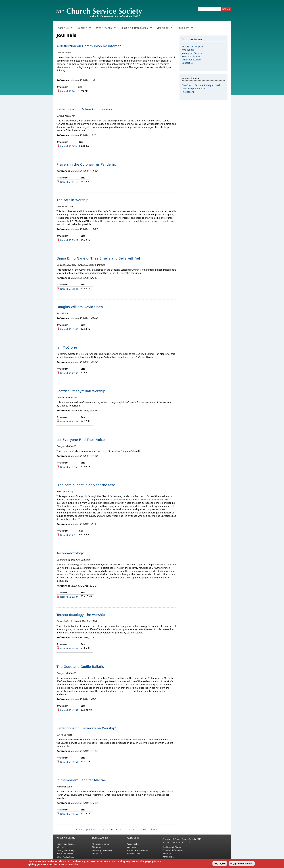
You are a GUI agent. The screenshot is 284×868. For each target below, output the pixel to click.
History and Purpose (193, 47)
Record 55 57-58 (69, 467)
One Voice (164, 28)
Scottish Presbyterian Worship (81, 391)
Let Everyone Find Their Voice (81, 440)
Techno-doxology (70, 553)
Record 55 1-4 (68, 91)
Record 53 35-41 (69, 649)
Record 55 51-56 (69, 422)
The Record (188, 92)
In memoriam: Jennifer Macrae (81, 780)
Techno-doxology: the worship (81, 615)
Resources (184, 28)
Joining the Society (192, 53)
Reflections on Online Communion (84, 109)
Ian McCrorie (67, 347)
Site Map (167, 854)
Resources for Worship (138, 851)
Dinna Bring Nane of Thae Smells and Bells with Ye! (98, 258)
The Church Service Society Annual (201, 85)
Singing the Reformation (136, 28)
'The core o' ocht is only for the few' (86, 485)
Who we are (188, 50)
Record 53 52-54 (69, 762)
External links (134, 854)
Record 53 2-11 (69, 535)
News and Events (191, 56)
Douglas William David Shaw (80, 307)
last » (154, 830)
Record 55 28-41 (69, 289)
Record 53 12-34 (69, 597)
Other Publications (192, 60)
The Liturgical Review (193, 89)
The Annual (97, 847)
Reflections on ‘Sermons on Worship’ (86, 728)
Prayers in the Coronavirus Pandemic (87, 164)
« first (79, 830)
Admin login (168, 857)
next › (145, 830)
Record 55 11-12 (69, 182)
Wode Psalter (105, 28)
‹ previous (90, 830)
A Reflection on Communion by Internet (89, 46)
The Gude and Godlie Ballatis (80, 667)
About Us (64, 28)
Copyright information (173, 850)
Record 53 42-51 (69, 710)
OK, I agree (220, 864)
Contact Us (188, 63)
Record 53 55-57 (69, 814)
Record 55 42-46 (69, 329)
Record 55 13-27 (69, 240)
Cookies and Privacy (172, 847)
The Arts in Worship (72, 200)
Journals (84, 28)
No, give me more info (242, 864)
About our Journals (101, 844)
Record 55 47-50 (69, 373)
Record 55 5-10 (69, 146)
